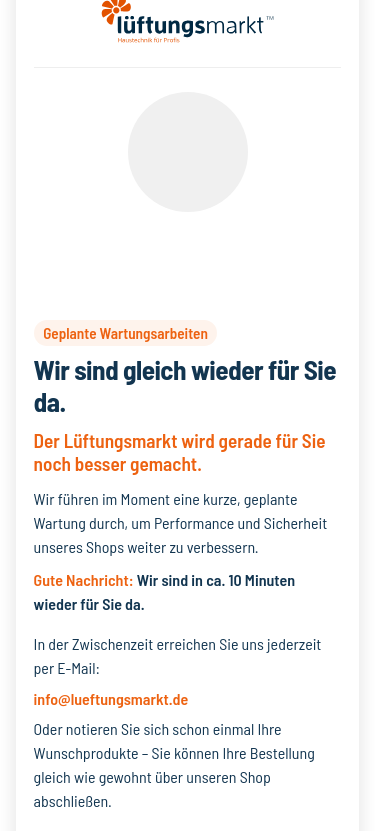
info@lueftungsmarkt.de (111, 698)
